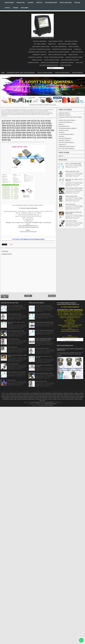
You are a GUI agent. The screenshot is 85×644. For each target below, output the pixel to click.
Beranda (28, 296)
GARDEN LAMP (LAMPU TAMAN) (66, 120)
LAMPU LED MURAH (66, 65)
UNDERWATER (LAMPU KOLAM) (66, 147)
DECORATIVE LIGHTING (67, 63)
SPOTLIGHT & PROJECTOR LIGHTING (40, 49)
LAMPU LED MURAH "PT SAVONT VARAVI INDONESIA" (42, 402)
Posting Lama (52, 296)
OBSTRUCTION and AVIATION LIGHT (22, 396)
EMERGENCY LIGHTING (40, 55)
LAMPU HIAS (79, 63)
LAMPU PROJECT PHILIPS (56, 41)
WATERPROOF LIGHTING (62, 395)
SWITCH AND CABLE (66, 3)
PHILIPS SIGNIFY (13, 393)
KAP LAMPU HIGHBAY (40, 44)
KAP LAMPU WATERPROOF (59, 47)
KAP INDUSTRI (53, 395)
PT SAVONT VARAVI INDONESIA (24, 393)
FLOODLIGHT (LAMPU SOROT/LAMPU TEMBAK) (70, 117)
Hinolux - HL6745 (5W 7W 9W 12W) (44, 306)
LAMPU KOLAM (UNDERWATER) (50, 63)
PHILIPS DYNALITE (77, 73)
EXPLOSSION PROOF (51, 3)
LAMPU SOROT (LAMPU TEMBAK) (67, 44)
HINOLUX (61, 124)
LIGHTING (30, 3)
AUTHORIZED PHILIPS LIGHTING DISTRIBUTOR (41, 393)
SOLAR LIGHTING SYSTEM (52, 60)
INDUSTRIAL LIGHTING (71, 41)
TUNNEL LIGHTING (37, 60)
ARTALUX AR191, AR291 (71, 196)
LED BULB (61, 132)
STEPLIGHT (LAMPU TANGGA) (66, 143)
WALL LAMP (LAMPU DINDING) (66, 149)
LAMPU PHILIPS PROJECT (57, 393)
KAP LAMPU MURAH (65, 396)
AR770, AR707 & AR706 (71, 221)
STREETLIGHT (52, 44)
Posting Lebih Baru (5, 296)
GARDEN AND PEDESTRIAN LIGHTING (44, 396)
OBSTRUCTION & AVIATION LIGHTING (59, 52)
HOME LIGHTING (73, 55)
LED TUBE (61, 137)
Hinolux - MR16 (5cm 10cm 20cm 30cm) (17, 372)
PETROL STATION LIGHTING (63, 398)
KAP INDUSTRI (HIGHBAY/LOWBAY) (67, 128)
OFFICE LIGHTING (74, 47)
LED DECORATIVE (6, 398)
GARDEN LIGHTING (33, 63)
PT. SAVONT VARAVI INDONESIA (46, 405)
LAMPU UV (73, 396)
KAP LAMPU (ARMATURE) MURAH (49, 65)
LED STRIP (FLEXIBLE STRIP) (66, 134)
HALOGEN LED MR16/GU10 (65, 122)
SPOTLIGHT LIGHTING (64, 141)
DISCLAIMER (25, 8)
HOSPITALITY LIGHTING (35, 57)
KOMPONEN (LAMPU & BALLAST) (37, 52)
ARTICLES (77, 3)
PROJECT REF (21, 3)
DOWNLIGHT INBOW (64, 113)
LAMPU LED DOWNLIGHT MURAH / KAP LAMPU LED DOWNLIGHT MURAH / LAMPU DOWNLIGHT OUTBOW (45, 340)
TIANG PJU (39, 3)
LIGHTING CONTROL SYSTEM (74, 57)
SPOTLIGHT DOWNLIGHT (65, 139)
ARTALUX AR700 (12, 380)
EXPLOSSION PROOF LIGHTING (70, 60)
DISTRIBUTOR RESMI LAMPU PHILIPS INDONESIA (21, 73)
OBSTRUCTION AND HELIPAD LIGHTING (19, 398)
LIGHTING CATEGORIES (40, 41)
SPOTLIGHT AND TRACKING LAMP (75, 395)
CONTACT (7, 8)
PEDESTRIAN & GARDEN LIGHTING (62, 49)
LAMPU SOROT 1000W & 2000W (41, 47)
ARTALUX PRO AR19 (70, 204)
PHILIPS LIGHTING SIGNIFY (45, 73)
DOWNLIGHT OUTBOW (64, 115)
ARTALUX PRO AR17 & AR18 (72, 172)
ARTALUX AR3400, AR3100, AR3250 (74, 188)
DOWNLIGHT (78, 49)
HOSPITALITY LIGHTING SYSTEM (30, 395)
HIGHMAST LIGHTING (79, 393)
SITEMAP (16, 8)
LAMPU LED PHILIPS (77, 52)
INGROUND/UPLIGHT (64, 126)
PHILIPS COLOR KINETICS (62, 73)
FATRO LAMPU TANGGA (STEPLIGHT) (44, 322)
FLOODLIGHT (13, 395)
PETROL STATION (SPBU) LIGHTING (54, 57)
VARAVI (38, 404)
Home (3, 73)
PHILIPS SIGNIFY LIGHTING (51, 404)
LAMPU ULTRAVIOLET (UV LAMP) (57, 55)
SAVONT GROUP (9, 3)
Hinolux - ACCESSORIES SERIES (73, 164)
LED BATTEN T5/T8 (63, 130)
